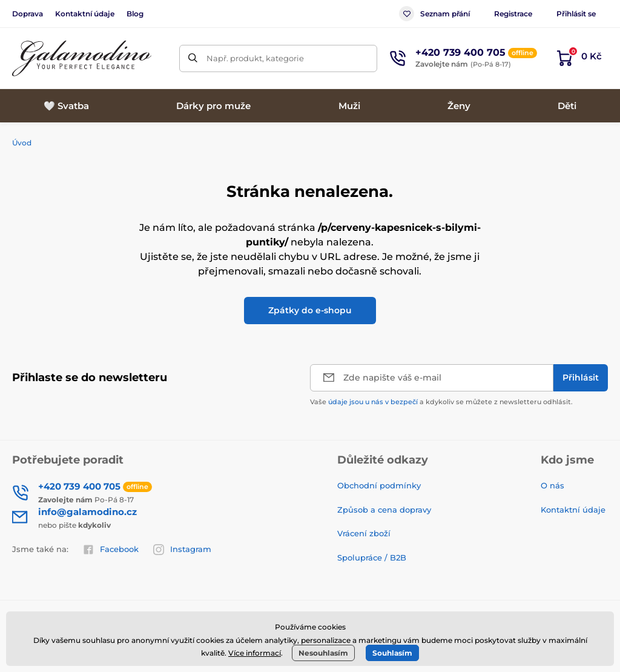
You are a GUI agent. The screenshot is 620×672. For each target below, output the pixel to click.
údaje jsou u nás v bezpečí (373, 402)
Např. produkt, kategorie (255, 58)
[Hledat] (193, 58)
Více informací (255, 653)
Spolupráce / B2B (372, 557)
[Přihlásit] (581, 378)
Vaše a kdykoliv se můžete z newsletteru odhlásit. (441, 402)
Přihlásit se (576, 14)
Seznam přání (434, 14)
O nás (552, 485)
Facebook (111, 550)
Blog (135, 14)
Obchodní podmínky (379, 485)
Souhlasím (392, 653)
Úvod (22, 143)
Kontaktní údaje (85, 14)
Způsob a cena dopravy (385, 510)
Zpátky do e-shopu (310, 310)
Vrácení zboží (364, 533)
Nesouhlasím (323, 653)
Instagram (182, 550)
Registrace (513, 14)
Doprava (28, 14)
